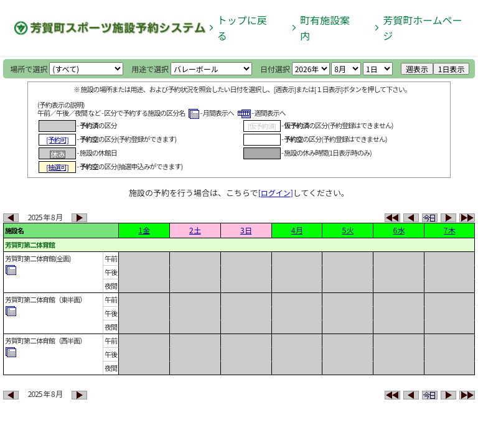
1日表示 (452, 69)
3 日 (246, 230)
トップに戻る (242, 28)
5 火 (348, 230)
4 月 (297, 230)
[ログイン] (276, 193)
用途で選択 (150, 69)
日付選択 (275, 69)
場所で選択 (29, 69)
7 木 (449, 230)
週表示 (417, 69)
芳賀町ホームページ (423, 28)
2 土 (195, 230)
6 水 (398, 230)
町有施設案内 (325, 28)
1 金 (144, 230)
